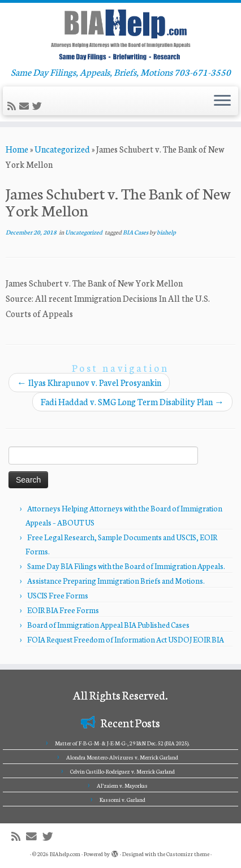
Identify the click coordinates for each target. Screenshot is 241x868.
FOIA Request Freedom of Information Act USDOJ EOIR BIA (126, 639)
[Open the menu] (222, 101)
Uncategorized (62, 149)
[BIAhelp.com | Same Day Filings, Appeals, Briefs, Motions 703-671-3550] (120, 34)
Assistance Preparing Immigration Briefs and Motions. (116, 581)
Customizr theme (188, 854)
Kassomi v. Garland (122, 800)
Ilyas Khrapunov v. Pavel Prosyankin (89, 382)
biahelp (166, 232)
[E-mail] (26, 106)
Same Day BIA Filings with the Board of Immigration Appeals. (126, 566)
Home (17, 149)
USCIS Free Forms (58, 595)
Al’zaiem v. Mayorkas (122, 785)
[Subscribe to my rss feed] (13, 106)
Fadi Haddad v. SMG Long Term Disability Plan (132, 402)
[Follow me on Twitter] (39, 106)
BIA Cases (136, 232)
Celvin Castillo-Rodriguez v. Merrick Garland (122, 771)
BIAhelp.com (65, 854)
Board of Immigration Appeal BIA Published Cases (108, 625)
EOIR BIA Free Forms (63, 610)
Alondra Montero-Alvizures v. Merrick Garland (122, 757)
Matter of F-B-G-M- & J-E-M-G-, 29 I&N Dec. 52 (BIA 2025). (122, 743)
